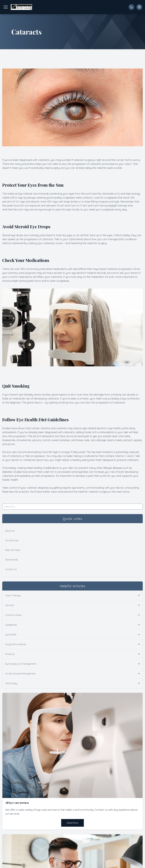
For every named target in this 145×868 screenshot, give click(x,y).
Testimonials (11, 560)
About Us (10, 531)
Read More (72, 823)
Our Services (12, 540)
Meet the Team (13, 550)
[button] (6, 7)
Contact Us (11, 569)
